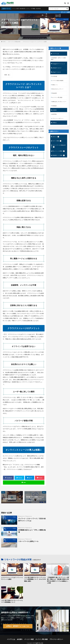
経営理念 (54, 113)
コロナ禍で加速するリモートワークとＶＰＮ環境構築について (12, 599)
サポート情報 (57, 140)
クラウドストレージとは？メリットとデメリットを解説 (35, 42)
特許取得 (38, 9)
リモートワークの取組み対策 (24, 27)
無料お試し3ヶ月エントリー (59, 101)
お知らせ (56, 136)
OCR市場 (55, 76)
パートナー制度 (30, 636)
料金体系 (54, 93)
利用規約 (54, 105)
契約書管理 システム (25, 9)
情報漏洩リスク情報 (58, 155)
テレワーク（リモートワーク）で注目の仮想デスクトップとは (32, 519)
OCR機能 (33, 9)
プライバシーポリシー (58, 118)
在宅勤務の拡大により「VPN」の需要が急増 (31, 530)
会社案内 (54, 109)
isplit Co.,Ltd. (39, 640)
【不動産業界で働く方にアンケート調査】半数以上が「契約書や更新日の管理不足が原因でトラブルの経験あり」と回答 (58, 579)
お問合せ (54, 122)
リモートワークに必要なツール (27, 541)
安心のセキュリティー (58, 89)
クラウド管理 (15, 9)
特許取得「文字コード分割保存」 (58, 59)
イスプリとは (56, 54)
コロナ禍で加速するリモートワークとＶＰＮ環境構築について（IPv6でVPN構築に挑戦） (35, 579)
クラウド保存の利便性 (58, 80)
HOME (4, 42)
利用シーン (55, 84)
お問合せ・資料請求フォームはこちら (18, 623)
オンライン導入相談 (57, 97)
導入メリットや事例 (58, 150)
